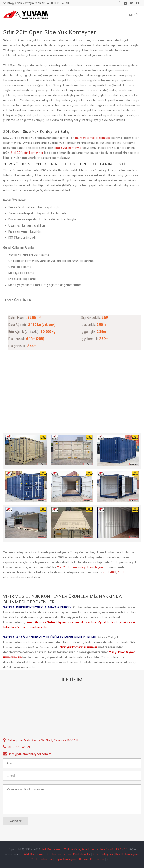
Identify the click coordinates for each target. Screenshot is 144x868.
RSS (110, 859)
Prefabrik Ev (82, 854)
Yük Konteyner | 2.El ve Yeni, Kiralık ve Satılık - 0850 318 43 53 (85, 849)
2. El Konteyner (42, 859)
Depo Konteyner (66, 859)
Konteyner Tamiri (59, 854)
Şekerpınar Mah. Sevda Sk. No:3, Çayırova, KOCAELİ (44, 740)
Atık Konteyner (34, 854)
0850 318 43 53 (58, 3)
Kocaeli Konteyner (92, 859)
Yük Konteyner (103, 854)
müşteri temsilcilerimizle (93, 138)
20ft (106, 572)
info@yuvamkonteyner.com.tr (24, 3)
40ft (113, 572)
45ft (121, 572)
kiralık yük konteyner (68, 148)
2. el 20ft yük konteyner (27, 153)
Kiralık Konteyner (127, 854)
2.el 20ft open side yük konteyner (81, 567)
